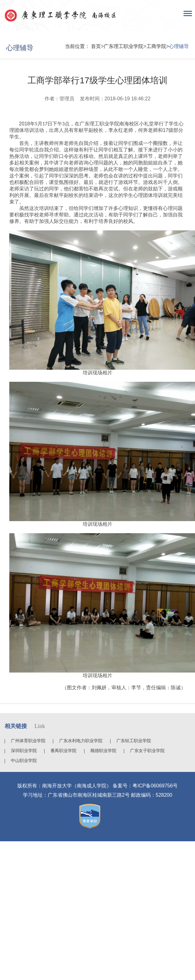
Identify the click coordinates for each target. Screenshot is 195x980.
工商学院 (156, 46)
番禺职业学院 (63, 751)
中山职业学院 (24, 760)
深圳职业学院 (24, 751)
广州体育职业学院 (28, 741)
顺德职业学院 (103, 751)
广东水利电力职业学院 (81, 741)
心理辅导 (179, 46)
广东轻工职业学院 (134, 741)
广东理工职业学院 (123, 46)
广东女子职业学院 (147, 751)
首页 (96, 46)
